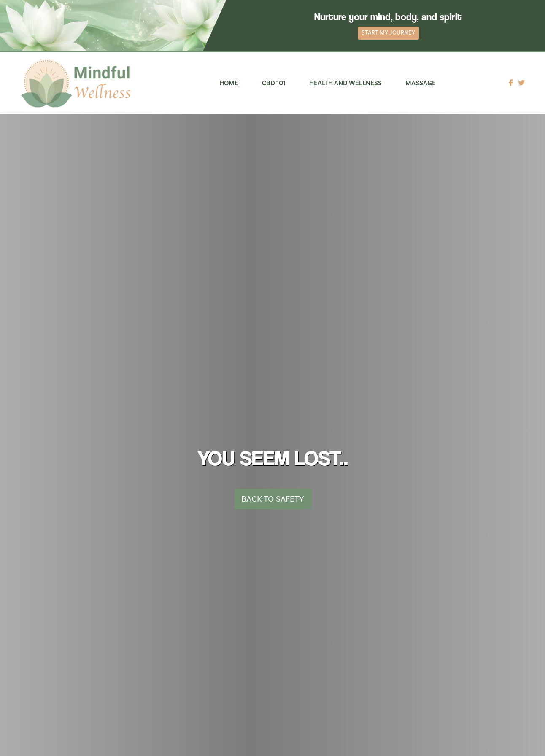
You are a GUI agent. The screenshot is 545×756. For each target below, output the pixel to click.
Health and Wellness (345, 83)
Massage (421, 83)
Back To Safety (273, 499)
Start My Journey (388, 33)
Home (229, 83)
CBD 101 (274, 83)
